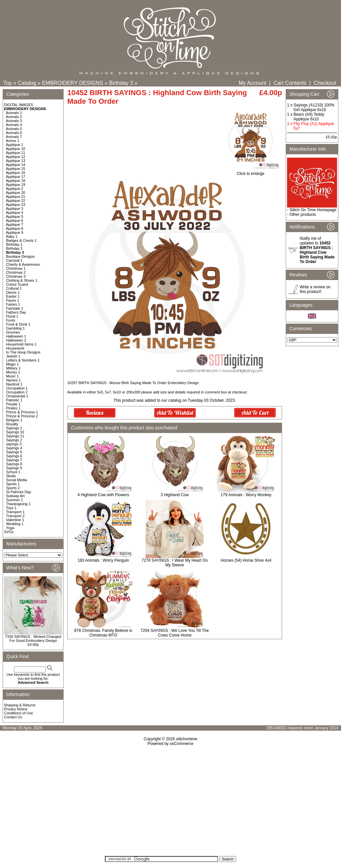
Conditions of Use (18, 713)
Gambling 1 (15, 328)
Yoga (10, 528)
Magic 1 (12, 364)
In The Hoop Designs (23, 352)
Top (8, 83)
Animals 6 (14, 133)
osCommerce (182, 744)
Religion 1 (14, 420)
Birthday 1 (14, 244)
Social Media (16, 480)
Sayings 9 (14, 468)
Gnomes (13, 332)
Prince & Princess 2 (22, 416)
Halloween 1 (16, 336)
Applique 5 (15, 217)
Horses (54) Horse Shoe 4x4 (246, 560)
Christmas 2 (16, 272)
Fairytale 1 (14, 308)
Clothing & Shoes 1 (22, 280)
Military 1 (13, 368)
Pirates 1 (13, 408)
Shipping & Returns (20, 705)
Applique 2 (15, 189)
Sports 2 (13, 488)
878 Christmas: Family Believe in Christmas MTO (103, 633)
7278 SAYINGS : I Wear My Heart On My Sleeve (175, 563)
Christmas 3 (16, 276)
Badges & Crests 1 (21, 240)
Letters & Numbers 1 (23, 360)
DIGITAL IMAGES (18, 105)
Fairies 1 (13, 304)
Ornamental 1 (17, 396)
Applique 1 (15, 145)
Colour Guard (17, 284)
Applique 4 (15, 213)
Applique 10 (16, 149)
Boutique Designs (20, 256)
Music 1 (12, 376)
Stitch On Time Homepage (313, 210)
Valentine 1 (15, 520)
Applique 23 (16, 205)
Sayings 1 (14, 428)
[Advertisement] (170, 803)
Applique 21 (16, 197)
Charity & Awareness (23, 264)
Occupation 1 (17, 388)
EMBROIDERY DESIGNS (72, 83)
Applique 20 (16, 193)
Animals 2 (14, 117)
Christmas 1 (16, 268)
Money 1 (13, 372)
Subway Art (15, 496)
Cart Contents (290, 83)
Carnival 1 (14, 260)
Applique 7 (15, 224)
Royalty (12, 424)
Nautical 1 (14, 384)
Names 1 (13, 380)
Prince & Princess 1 (22, 412)
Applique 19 (16, 185)
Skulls (11, 476)
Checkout (325, 83)
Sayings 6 (14, 456)
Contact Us (13, 717)
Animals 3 (14, 121)
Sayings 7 (14, 460)
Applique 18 (16, 181)
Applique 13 (16, 161)
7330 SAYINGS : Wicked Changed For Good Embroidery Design (33, 639)
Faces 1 (12, 300)
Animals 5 (14, 129)
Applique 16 (16, 173)
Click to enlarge (251, 172)
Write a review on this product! (315, 289)
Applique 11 (16, 153)
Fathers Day (16, 312)
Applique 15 (16, 169)
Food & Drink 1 (18, 324)
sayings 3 (14, 444)
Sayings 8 (14, 464)
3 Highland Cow (175, 495)
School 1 (13, 472)
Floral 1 (12, 316)
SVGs (9, 532)
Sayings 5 (14, 452)
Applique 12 (16, 157)
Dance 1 (13, 292)
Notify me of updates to (317, 250)
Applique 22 (16, 201)
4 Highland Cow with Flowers (103, 495)
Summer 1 (14, 500)
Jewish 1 (13, 356)
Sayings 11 (15, 436)
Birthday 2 (14, 248)
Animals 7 (14, 137)
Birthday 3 (121, 83)
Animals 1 (14, 113)
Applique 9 (15, 232)
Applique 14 (16, 165)
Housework (15, 348)
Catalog (27, 83)
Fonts (11, 320)
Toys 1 (11, 508)
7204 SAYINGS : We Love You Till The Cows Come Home (175, 633)
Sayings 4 (14, 448)
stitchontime (186, 739)
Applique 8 (15, 228)
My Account (253, 83)
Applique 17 (16, 177)
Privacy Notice (16, 709)
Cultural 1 (14, 288)
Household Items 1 (21, 344)
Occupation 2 (17, 392)
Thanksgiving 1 (18, 504)
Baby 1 (12, 236)
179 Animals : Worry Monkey (246, 495)
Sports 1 (13, 484)
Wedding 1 (15, 524)
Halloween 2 (16, 340)
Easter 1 (13, 296)
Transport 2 (15, 516)
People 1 (13, 404)
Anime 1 (13, 141)
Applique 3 (15, 209)
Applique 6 (15, 220)
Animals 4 (14, 125)
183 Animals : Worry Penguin (103, 560)
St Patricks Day (18, 492)
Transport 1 (15, 512)
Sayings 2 (14, 440)
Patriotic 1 (14, 400)
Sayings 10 (15, 432)
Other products (303, 215)
